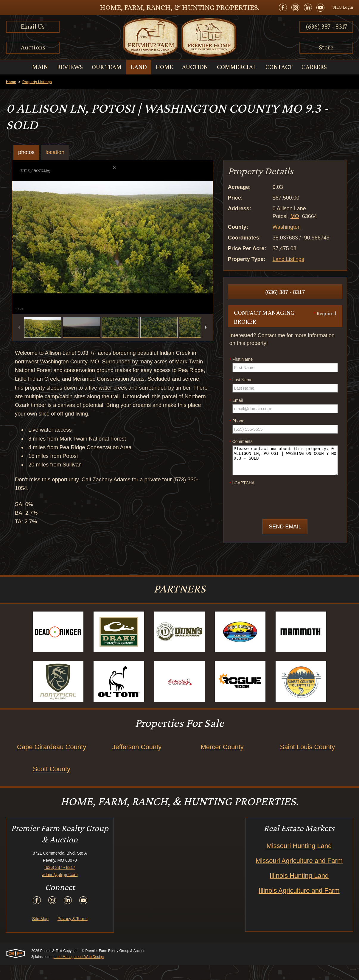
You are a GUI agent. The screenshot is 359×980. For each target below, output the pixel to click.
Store (326, 47)
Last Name (241, 380)
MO (295, 216)
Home (11, 82)
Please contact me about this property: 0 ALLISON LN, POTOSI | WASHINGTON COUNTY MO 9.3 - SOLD (285, 460)
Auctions (33, 47)
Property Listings (37, 82)
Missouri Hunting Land (299, 861)
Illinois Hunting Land (299, 890)
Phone (237, 421)
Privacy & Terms (73, 934)
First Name (241, 360)
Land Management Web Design (79, 972)
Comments (241, 442)
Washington (287, 227)
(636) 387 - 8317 (326, 26)
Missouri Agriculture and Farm (299, 876)
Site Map (40, 934)
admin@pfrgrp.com (60, 889)
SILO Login (343, 7)
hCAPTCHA (242, 483)
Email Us (33, 26)
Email (236, 401)
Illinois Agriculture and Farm (299, 905)
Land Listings (288, 259)
